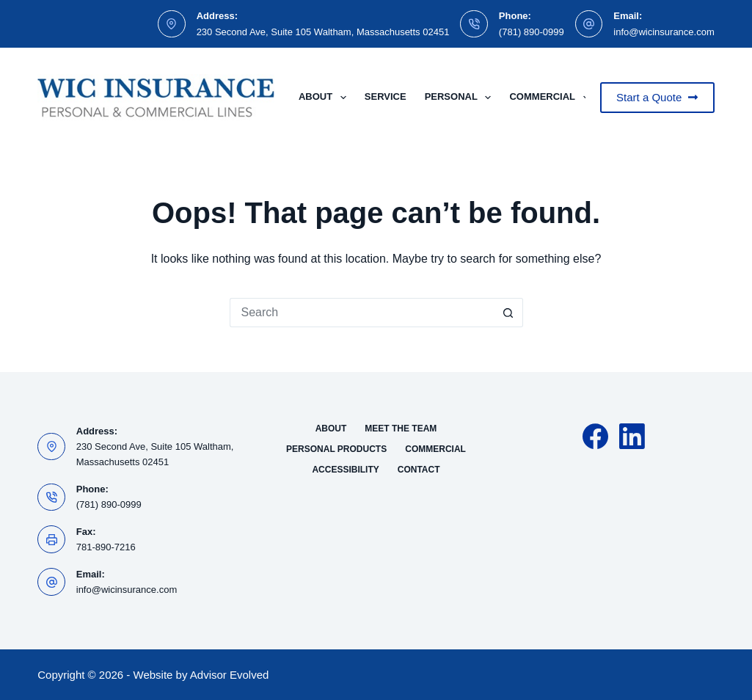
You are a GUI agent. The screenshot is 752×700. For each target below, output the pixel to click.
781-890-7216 (106, 547)
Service (386, 96)
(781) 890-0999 (532, 32)
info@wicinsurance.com (664, 32)
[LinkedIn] (632, 436)
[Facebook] (595, 436)
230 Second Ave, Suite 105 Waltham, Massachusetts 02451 (323, 32)
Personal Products (336, 449)
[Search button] (508, 313)
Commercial (552, 98)
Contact (419, 470)
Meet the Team (401, 429)
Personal (461, 98)
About (325, 98)
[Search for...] (362, 313)
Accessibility (345, 470)
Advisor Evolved (230, 675)
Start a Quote (657, 97)
